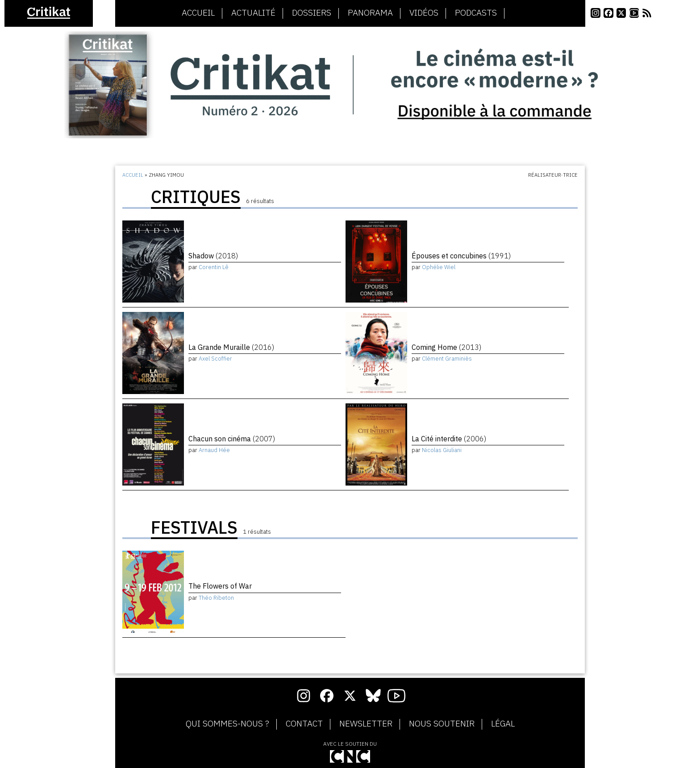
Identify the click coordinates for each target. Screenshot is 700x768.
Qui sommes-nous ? (227, 724)
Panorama (370, 13)
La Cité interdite (449, 439)
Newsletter (366, 724)
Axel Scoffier (215, 359)
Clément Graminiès (447, 359)
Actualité (253, 13)
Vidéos (424, 13)
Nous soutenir (442, 724)
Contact (304, 724)
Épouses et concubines (461, 256)
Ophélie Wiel (439, 267)
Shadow (213, 256)
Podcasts (476, 13)
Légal (503, 724)
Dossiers (312, 13)
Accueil (198, 13)
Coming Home (446, 347)
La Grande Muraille (231, 347)
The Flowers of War (220, 586)
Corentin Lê (214, 267)
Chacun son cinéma (232, 439)
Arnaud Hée (214, 450)
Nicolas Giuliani (442, 450)
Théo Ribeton (216, 598)
